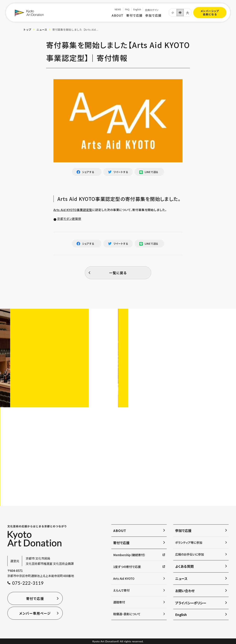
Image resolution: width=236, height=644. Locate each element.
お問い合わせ (185, 591)
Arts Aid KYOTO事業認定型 (73, 210)
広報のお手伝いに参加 (190, 554)
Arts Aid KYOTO (124, 578)
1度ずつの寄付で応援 (127, 567)
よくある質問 (184, 566)
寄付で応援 (134, 15)
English (137, 9)
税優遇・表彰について (127, 614)
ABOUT (118, 15)
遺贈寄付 (119, 602)
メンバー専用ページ (35, 613)
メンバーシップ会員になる (210, 13)
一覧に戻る (118, 273)
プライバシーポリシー (191, 603)
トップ (27, 30)
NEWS (118, 9)
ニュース (42, 30)
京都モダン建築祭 (69, 219)
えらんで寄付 (121, 590)
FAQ (127, 9)
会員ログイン (152, 10)
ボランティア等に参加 (189, 542)
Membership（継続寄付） (129, 555)
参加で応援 (153, 15)
